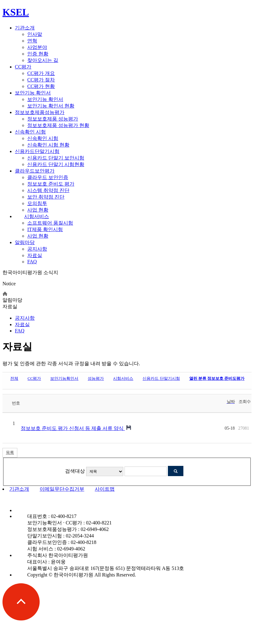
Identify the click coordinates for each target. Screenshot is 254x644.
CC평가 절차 (41, 80)
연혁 (32, 41)
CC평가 (23, 67)
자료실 (35, 255)
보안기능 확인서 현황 (51, 106)
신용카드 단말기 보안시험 (56, 158)
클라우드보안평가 (35, 171)
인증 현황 (38, 54)
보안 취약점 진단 (46, 197)
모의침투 (37, 203)
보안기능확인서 (64, 378)
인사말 (35, 34)
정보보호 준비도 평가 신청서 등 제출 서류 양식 (73, 428)
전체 (14, 378)
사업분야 (37, 47)
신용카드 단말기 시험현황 (56, 164)
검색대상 (75, 471)
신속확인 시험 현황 (48, 145)
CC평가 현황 (41, 86)
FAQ (32, 262)
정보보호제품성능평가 (40, 112)
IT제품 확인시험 (45, 229)
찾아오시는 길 (43, 60)
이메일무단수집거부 (62, 489)
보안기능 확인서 (33, 93)
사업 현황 (38, 210)
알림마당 (25, 242)
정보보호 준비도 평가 (51, 184)
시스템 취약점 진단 (48, 190)
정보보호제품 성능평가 (53, 119)
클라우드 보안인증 (48, 177)
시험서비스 (37, 216)
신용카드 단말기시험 (161, 378)
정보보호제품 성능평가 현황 (58, 125)
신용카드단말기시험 (37, 151)
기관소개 (25, 28)
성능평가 (96, 378)
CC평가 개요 (41, 73)
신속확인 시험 (30, 132)
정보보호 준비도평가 (217, 378)
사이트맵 (105, 489)
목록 (10, 452)
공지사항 (37, 249)
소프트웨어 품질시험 (50, 223)
